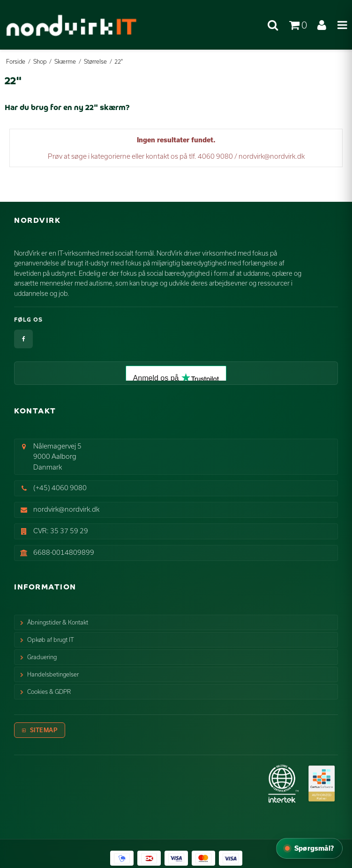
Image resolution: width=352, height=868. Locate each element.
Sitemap (44, 730)
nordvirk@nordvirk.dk (66, 509)
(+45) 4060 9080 (60, 488)
